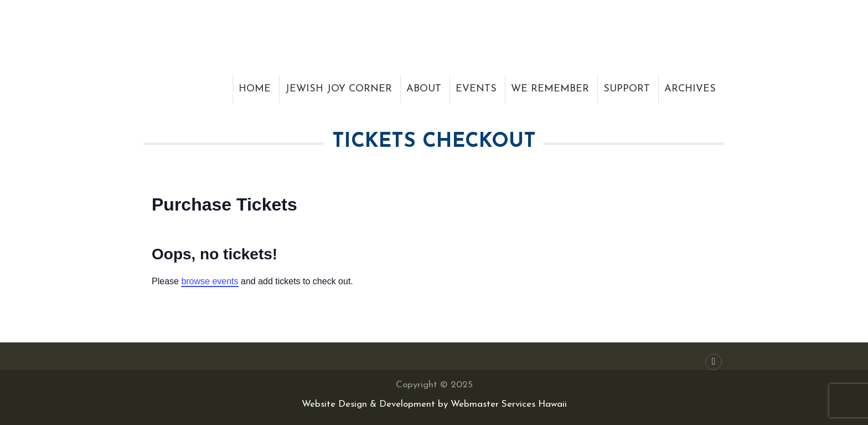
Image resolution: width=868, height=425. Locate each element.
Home (255, 89)
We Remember (550, 89)
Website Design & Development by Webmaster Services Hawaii (434, 404)
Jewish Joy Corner (339, 89)
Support (627, 89)
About (424, 89)
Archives (690, 89)
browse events (210, 281)
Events (476, 89)
